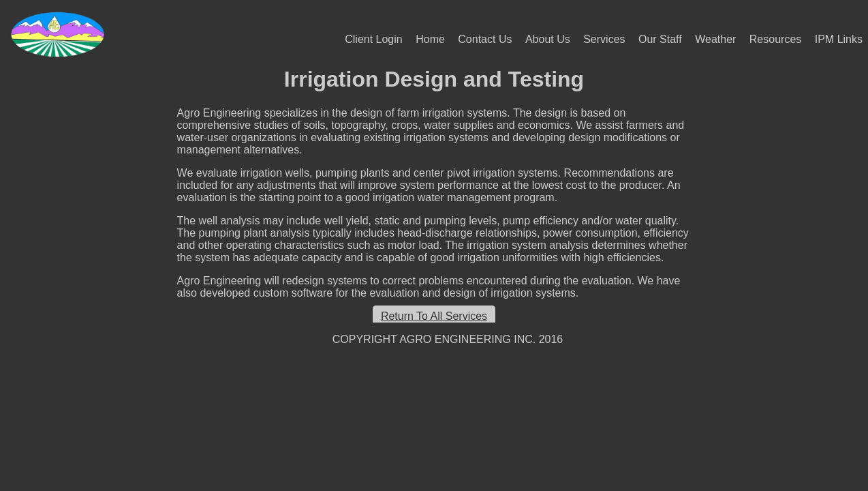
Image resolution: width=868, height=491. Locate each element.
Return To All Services (434, 316)
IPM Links (839, 39)
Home (430, 39)
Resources (775, 39)
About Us (548, 39)
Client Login (374, 39)
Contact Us (485, 39)
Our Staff (660, 39)
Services (604, 39)
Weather (715, 39)
